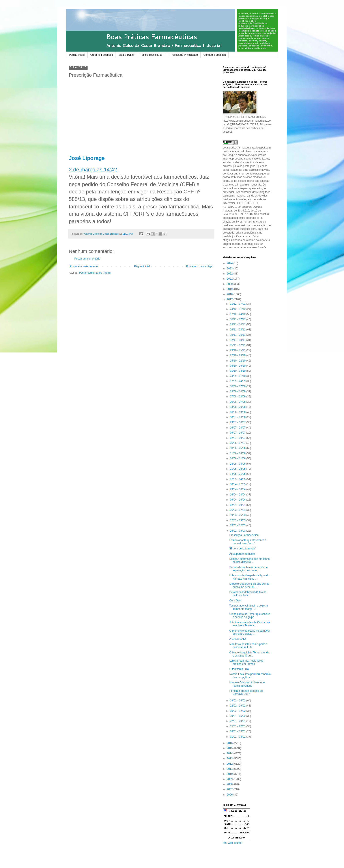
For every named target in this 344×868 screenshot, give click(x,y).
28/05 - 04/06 (238, 464)
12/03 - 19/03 (238, 520)
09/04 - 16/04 (238, 500)
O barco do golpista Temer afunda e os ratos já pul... (249, 654)
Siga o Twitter (127, 55)
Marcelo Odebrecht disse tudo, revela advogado (247, 684)
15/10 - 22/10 (238, 361)
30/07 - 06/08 (238, 417)
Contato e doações (215, 55)
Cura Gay (235, 601)
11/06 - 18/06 (238, 453)
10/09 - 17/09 (238, 386)
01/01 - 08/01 (238, 737)
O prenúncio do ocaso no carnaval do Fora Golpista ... (250, 632)
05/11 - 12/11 (238, 345)
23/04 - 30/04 (238, 489)
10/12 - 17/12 (238, 319)
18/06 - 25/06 (238, 448)
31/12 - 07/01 (238, 304)
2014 (230, 753)
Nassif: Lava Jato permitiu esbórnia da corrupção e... (250, 676)
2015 (230, 748)
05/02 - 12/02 (238, 711)
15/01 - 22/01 (238, 726)
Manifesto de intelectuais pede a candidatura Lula (248, 646)
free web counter (233, 843)
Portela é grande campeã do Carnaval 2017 (246, 692)
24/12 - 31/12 (238, 309)
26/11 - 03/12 (238, 330)
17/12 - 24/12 (238, 314)
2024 (230, 263)
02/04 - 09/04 (238, 505)
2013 (230, 759)
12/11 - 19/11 (238, 340)
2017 (230, 299)
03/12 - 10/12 (238, 325)
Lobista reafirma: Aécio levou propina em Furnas (246, 662)
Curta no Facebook (102, 55)
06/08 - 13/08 (238, 412)
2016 (230, 743)
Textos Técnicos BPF (153, 55)
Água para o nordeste (242, 554)
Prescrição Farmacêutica (244, 535)
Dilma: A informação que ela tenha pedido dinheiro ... (250, 560)
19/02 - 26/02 (238, 701)
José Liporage (87, 158)
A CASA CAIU (238, 639)
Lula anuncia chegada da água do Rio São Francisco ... (249, 577)
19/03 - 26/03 (238, 515)
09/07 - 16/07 (238, 433)
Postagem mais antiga (199, 266)
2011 (230, 769)
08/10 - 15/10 (238, 366)
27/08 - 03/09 (238, 397)
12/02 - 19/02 (238, 706)
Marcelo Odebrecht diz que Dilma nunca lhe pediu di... (249, 585)
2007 (230, 789)
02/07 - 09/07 (238, 438)
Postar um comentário (87, 259)
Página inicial (77, 55)
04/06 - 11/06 (238, 458)
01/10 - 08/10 (238, 371)
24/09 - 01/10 (238, 376)
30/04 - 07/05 (238, 484)
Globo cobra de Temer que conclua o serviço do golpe (250, 616)
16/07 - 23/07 (238, 428)
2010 (230, 774)
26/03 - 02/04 (238, 510)
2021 (230, 279)
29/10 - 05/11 (238, 350)
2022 (230, 274)
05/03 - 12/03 (238, 525)
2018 (230, 294)
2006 (230, 795)
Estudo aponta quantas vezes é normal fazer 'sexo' (248, 542)
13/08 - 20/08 (238, 407)
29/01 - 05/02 (238, 716)
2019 (230, 289)
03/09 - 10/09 (238, 391)
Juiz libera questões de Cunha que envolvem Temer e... (250, 624)
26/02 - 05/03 (238, 531)
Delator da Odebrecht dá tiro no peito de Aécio (248, 594)
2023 (230, 269)
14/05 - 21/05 (238, 474)
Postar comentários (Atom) (95, 273)
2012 (230, 764)
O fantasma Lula (239, 669)
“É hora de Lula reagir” (243, 549)
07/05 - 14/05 (238, 479)
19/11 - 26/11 (238, 335)
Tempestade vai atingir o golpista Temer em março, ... (249, 607)
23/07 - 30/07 (238, 422)
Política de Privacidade (184, 55)
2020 (230, 284)
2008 (230, 784)
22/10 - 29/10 (238, 355)
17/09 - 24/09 (238, 381)
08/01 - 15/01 (238, 731)
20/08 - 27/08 (238, 402)
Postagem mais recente (84, 266)
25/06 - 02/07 (238, 443)
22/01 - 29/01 (238, 721)
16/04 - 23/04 (238, 495)
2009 (230, 779)
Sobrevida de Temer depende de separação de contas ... (249, 569)
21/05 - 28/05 (238, 469)
